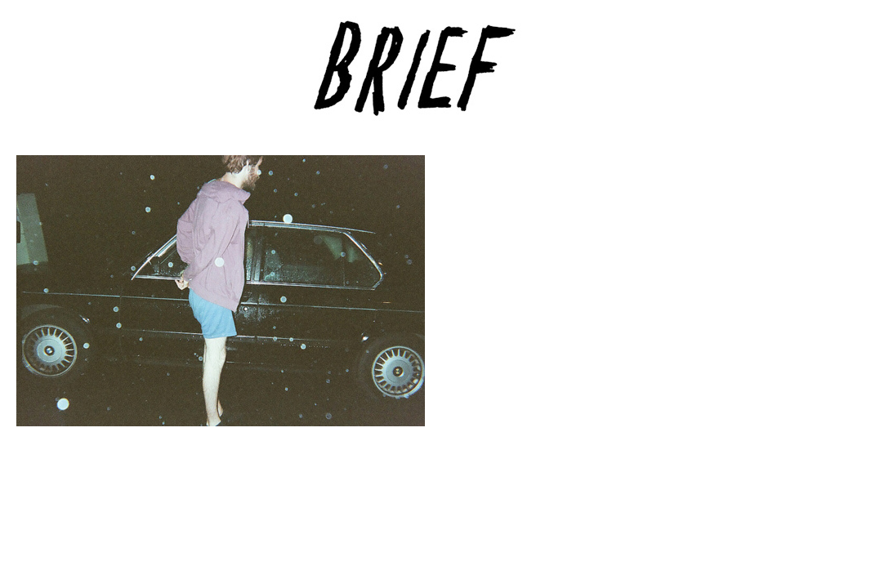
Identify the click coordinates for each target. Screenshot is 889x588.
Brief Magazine (444, 78)
